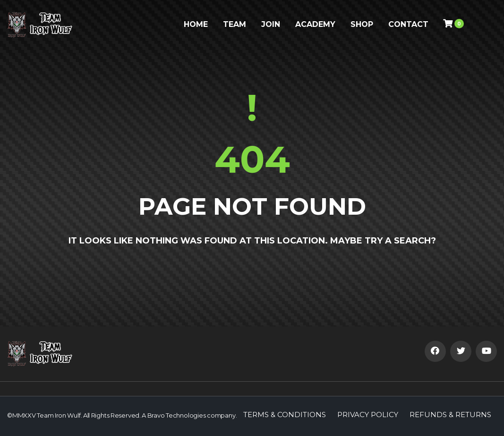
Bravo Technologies (177, 415)
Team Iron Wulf (59, 415)
